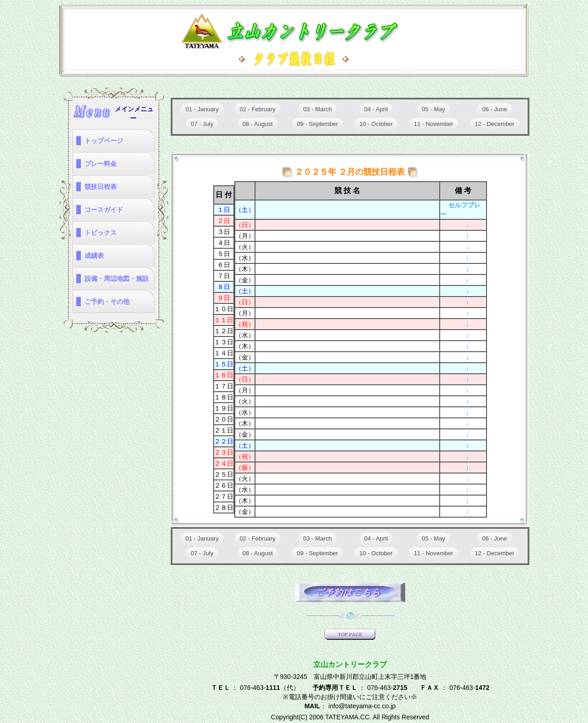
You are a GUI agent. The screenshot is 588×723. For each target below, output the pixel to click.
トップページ (104, 141)
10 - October (376, 124)
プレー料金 (101, 164)
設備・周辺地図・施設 (117, 279)
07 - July (202, 124)
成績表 (94, 256)
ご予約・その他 (107, 302)
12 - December (495, 124)
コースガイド (104, 210)
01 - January (202, 109)
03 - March (317, 109)
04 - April (376, 109)
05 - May (433, 109)
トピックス (101, 233)
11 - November (434, 124)
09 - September (317, 124)
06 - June (494, 109)
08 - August (258, 124)
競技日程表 (101, 187)
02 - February (258, 109)
